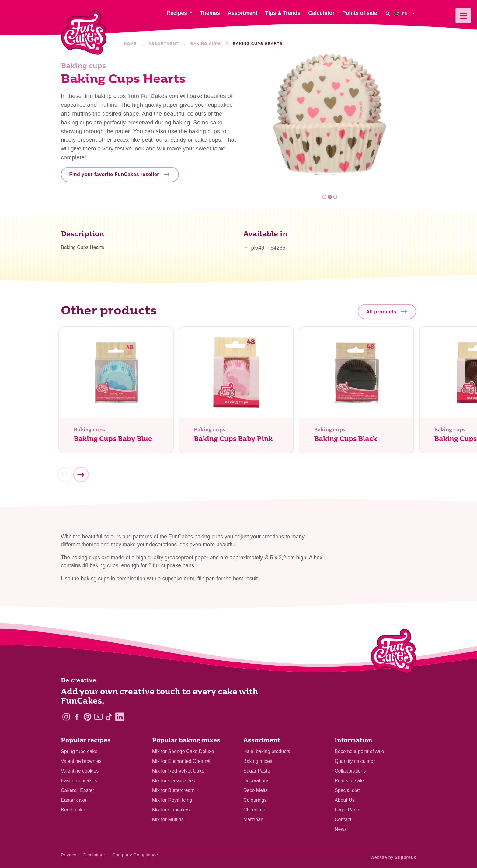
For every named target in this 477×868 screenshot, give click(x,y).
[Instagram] (66, 717)
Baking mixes (258, 761)
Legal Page (347, 810)
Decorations (256, 781)
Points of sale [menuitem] (360, 13)
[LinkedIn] (120, 717)
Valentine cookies (80, 771)
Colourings (255, 800)
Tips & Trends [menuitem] (283, 13)
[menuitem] (405, 14)
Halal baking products (267, 751)
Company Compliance (135, 855)
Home (130, 44)
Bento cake (73, 810)
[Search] (388, 14)
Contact (343, 820)
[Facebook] (77, 717)
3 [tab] (335, 197)
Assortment (164, 44)
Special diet (347, 790)
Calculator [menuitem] (321, 13)
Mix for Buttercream (173, 790)
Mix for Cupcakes (171, 810)
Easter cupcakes (79, 781)
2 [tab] (330, 197)
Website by (393, 857)
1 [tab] (324, 197)
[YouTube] (98, 717)
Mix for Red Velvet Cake (178, 771)
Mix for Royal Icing (172, 800)
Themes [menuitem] (210, 13)
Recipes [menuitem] (177, 13)
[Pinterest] (87, 717)
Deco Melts (256, 790)
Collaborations (350, 771)
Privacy (69, 855)
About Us (345, 800)
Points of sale (349, 781)
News (341, 829)
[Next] (81, 475)
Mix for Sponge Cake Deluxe (183, 751)
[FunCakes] (84, 32)
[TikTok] (109, 717)
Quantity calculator (355, 761)
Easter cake (74, 800)
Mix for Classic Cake (174, 781)
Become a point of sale (359, 751)
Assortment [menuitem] (242, 13)
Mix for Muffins (168, 820)
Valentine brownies (81, 761)
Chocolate (254, 810)
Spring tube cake (79, 751)
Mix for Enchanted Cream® (181, 761)
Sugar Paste (257, 771)
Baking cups (206, 44)
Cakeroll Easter (77, 790)
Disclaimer (94, 855)
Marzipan (253, 820)
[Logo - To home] (393, 652)
